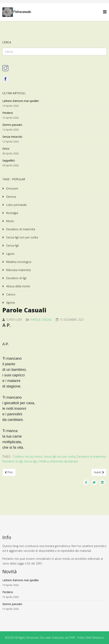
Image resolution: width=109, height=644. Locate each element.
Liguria (10, 254)
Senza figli (12, 245)
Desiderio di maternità (20, 229)
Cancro (10, 294)
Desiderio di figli (16, 278)
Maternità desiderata (64, 461)
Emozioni (12, 188)
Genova (11, 197)
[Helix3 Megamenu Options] (105, 12)
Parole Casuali (41, 320)
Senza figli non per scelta (22, 237)
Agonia (10, 303)
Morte (10, 221)
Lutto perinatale (16, 205)
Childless (44, 461)
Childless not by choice (27, 457)
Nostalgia (12, 213)
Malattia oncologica (18, 262)
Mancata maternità (18, 270)
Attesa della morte (18, 286)
